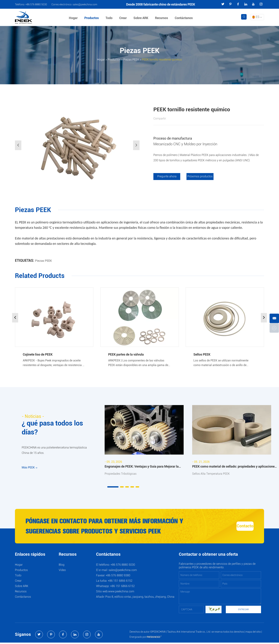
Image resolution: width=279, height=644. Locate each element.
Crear (123, 18)
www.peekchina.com (121, 593)
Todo (110, 18)
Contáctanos (184, 18)
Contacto (234, 527)
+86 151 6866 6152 (122, 587)
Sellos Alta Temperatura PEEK (211, 474)
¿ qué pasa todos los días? (55, 428)
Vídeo (62, 571)
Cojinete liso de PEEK (38, 354)
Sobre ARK (141, 18)
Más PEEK (29, 470)
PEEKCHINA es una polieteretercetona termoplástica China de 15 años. (54, 452)
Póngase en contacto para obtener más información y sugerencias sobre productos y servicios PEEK (108, 527)
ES (257, 17)
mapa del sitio (253, 633)
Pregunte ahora (167, 177)
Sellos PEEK (202, 354)
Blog (62, 566)
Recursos (162, 18)
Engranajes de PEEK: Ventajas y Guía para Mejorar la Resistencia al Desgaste (142, 467)
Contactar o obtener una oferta (208, 556)
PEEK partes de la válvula (126, 354)
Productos (92, 18)
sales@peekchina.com (85, 4)
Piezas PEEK (131, 60)
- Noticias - (34, 416)
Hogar (74, 18)
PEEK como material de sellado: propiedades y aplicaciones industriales (234, 467)
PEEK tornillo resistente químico (162, 60)
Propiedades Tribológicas (121, 474)
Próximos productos (201, 177)
